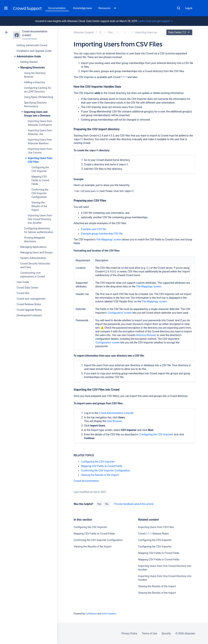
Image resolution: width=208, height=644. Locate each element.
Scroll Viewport (109, 614)
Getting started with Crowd (32, 45)
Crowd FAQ (23, 293)
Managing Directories (33, 68)
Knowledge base (83, 8)
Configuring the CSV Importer (98, 462)
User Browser (114, 421)
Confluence (91, 614)
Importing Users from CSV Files (156, 527)
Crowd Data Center (27, 288)
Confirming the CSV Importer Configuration (40, 193)
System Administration (33, 258)
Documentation (57, 8)
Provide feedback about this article (134, 504)
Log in (189, 8)
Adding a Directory (34, 82)
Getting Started (29, 62)
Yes (99, 504)
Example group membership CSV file (102, 234)
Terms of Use (149, 633)
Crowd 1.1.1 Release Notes (153, 534)
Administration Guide (29, 56)
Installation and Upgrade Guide (34, 51)
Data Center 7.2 (180, 32)
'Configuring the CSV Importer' (156, 434)
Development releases (29, 315)
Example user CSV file (93, 229)
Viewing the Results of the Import (39, 206)
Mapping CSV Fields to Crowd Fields (40, 180)
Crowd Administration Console (116, 413)
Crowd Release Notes (29, 304)
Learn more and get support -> (156, 21)
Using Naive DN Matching (39, 97)
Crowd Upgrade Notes (29, 310)
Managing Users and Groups (37, 252)
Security (166, 633)
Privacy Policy (129, 633)
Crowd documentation (86, 481)
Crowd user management (31, 299)
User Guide (23, 282)
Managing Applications (33, 247)
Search (179, 8)
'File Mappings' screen (109, 240)
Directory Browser (146, 335)
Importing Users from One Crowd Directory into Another (40, 219)
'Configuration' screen (120, 313)
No (107, 504)
